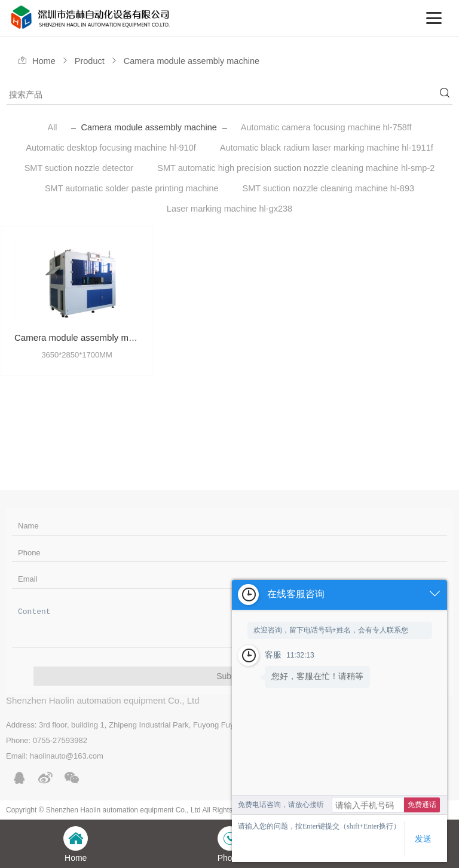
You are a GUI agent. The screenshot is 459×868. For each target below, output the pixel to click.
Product (90, 61)
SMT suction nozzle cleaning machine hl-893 (328, 188)
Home (44, 61)
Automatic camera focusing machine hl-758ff (326, 127)
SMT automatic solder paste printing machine (132, 188)
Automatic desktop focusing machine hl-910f (111, 148)
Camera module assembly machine (192, 61)
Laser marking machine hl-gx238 (229, 209)
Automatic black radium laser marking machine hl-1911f (327, 148)
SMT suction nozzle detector (79, 168)
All (52, 127)
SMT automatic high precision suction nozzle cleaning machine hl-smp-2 (296, 168)
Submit (229, 676)
